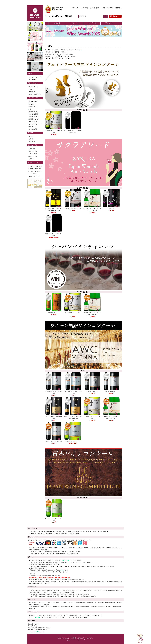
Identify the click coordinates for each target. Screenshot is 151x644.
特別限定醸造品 (33, 129)
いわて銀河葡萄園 (34, 114)
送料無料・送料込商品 (35, 169)
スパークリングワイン (35, 124)
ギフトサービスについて (35, 166)
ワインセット (32, 89)
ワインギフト (32, 92)
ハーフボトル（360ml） (35, 171)
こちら (62, 570)
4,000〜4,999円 (33, 156)
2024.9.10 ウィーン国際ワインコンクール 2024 (60, 56)
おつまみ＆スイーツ (34, 176)
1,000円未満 (32, 149)
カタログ (57, 23)
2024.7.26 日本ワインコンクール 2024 (57, 58)
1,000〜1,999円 (33, 151)
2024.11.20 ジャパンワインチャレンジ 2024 (59, 54)
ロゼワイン (32, 141)
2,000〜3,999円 (33, 154)
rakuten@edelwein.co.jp (38, 632)
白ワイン (31, 139)
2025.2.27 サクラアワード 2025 (55, 52)
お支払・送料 (65, 560)
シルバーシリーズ (34, 117)
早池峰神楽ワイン (34, 112)
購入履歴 (37, 617)
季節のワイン (32, 127)
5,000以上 (31, 159)
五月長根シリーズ (34, 119)
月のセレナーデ (33, 102)
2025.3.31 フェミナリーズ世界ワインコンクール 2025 (62, 50)
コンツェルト (32, 104)
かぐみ (30, 109)
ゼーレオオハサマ (34, 122)
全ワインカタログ (34, 87)
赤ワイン (31, 136)
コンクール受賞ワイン (35, 94)
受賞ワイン (109, 23)
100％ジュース (33, 174)
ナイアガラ (32, 107)
